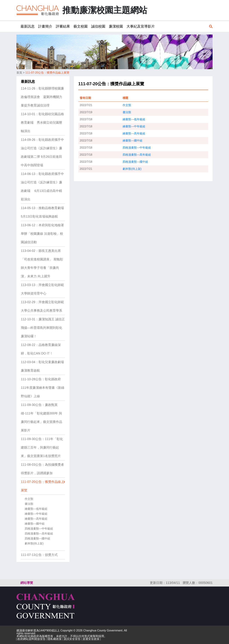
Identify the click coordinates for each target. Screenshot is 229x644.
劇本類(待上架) (34, 543)
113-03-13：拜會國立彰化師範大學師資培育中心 (42, 289)
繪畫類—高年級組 (36, 519)
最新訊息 (28, 82)
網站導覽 (27, 583)
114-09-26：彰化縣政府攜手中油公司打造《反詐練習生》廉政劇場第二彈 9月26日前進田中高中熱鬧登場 (42, 152)
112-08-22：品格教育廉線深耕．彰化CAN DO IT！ (41, 349)
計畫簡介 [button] (45, 26)
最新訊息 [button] (28, 26)
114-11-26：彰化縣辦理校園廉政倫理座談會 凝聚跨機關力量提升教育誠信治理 (42, 97)
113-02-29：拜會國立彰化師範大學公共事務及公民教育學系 (42, 306)
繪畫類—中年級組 (36, 514)
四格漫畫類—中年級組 (39, 529)
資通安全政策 (91, 639)
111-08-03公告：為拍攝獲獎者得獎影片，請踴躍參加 (42, 469)
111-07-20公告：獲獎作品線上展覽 (47, 73)
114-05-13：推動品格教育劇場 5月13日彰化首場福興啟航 (42, 212)
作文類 (29, 499)
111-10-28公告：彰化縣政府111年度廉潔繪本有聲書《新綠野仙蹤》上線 (43, 388)
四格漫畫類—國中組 (37, 538)
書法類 (29, 504)
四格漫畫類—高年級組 (39, 534)
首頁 (19, 73)
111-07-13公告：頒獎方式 (39, 555)
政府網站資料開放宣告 (31, 639)
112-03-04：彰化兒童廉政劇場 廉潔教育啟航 (42, 366)
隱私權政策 (55, 639)
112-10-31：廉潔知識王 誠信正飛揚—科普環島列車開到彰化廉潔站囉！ (43, 328)
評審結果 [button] (63, 26)
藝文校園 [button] (81, 26)
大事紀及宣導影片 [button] (141, 26)
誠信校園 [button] (98, 26)
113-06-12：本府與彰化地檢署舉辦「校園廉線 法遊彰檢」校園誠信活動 (42, 234)
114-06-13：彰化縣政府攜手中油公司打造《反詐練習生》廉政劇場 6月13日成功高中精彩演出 (42, 187)
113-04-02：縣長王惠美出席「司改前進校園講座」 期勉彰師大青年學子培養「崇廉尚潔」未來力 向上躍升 (42, 264)
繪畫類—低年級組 (36, 509)
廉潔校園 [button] (116, 26)
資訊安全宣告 (72, 639)
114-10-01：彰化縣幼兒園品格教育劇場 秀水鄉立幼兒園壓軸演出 (42, 123)
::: (18, 26)
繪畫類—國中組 (35, 524)
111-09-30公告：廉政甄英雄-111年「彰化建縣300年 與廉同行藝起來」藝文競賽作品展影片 (42, 418)
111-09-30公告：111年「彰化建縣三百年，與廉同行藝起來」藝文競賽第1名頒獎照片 (42, 447)
